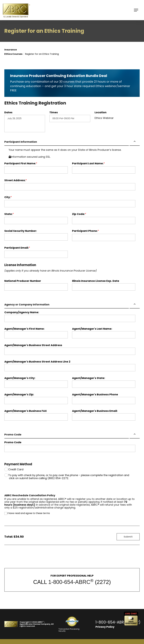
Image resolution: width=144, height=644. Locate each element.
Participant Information (21, 142)
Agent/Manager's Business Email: (95, 411)
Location (101, 112)
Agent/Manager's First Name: (24, 329)
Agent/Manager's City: (20, 378)
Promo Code (13, 434)
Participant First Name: (20, 163)
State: (8, 214)
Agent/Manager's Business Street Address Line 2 (37, 361)
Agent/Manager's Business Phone (95, 394)
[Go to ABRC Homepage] (16, 10)
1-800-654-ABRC (69, 582)
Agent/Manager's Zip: (19, 394)
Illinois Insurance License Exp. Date (96, 281)
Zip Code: (78, 214)
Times (54, 112)
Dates (8, 112)
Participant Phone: (85, 231)
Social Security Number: (21, 231)
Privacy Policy (104, 627)
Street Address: (15, 180)
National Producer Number (23, 281)
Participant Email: (17, 248)
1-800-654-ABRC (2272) (118, 622)
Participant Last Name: (88, 163)
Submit (128, 537)
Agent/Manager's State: (89, 378)
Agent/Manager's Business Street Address (33, 345)
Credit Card (16, 469)
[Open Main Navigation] (136, 10)
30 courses (67, 82)
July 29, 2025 (25, 123)
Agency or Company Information (27, 304)
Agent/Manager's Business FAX (26, 411)
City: (7, 197)
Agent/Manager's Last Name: (92, 329)
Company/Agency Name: (22, 312)
